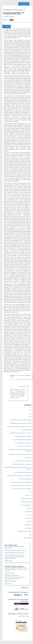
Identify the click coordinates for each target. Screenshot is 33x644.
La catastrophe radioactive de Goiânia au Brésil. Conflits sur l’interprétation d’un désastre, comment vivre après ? (16, 569)
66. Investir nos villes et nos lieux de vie (23, 461)
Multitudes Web (28, 525)
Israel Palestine (28, 512)
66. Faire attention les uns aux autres (23, 443)
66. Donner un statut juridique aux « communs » (21, 433)
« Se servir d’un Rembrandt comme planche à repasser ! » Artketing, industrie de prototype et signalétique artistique (15, 557)
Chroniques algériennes (26, 505)
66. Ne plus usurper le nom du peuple (23, 472)
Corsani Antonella (9, 17)
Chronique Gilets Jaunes (26, 502)
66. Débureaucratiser (27, 430)
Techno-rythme (8, 584)
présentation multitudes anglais (25, 531)
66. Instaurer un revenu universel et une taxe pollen (20, 454)
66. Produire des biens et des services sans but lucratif (19, 476)
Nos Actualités (28, 528)
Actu (30, 492)
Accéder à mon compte (23, 616)
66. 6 (30, 410)
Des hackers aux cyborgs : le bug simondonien (15, 550)
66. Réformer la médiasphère (25, 479)
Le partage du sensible (10, 573)
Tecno (30, 535)
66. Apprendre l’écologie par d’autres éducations (21, 423)
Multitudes (29, 521)
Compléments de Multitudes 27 (14, 10)
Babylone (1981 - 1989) (26, 499)
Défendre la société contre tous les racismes (14, 553)
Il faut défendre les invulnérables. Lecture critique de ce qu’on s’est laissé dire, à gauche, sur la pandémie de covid (15, 577)
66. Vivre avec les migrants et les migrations (22, 489)
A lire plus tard (24, 4)
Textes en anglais (28, 538)
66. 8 (30, 417)
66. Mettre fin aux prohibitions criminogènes (22, 464)
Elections (29, 508)
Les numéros (29, 518)
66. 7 (30, 413)
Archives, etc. (28, 495)
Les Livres (29, 515)
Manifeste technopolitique (10, 581)
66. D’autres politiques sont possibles (23, 436)
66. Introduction (28, 458)
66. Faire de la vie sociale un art (24, 446)
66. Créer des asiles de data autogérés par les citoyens (19, 427)
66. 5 (30, 407)
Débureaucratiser (8, 561)
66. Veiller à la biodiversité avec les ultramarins (21, 485)
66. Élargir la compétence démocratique (23, 440)
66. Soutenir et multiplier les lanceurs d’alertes (21, 482)
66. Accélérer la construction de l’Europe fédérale (21, 420)
